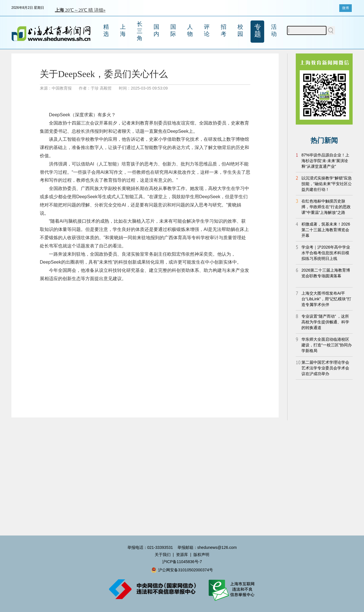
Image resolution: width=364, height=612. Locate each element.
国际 (173, 30)
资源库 (182, 555)
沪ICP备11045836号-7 (182, 562)
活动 (274, 30)
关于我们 (163, 555)
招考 (224, 30)
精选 (106, 30)
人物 (190, 30)
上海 (123, 30)
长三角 (140, 31)
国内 (156, 30)
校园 (240, 30)
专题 (258, 30)
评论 (207, 30)
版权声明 (201, 555)
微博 (346, 8)
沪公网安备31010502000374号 (182, 570)
